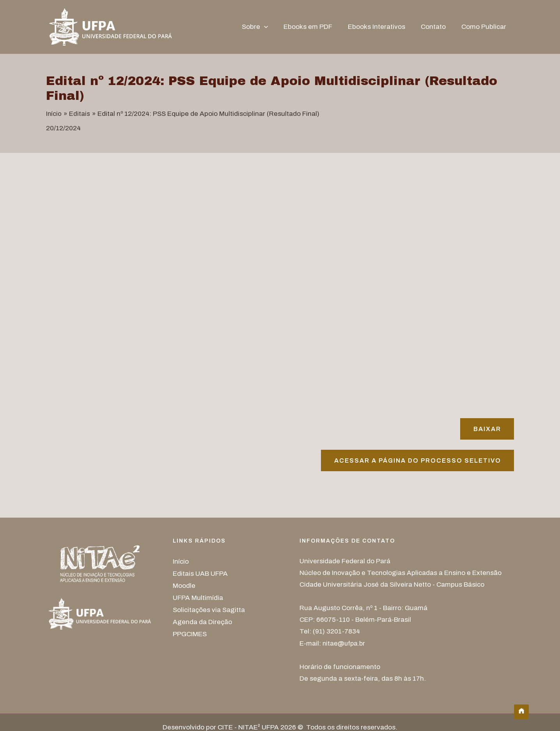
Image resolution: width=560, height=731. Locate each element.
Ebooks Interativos (382, 27)
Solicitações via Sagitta (209, 609)
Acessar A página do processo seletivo (416, 461)
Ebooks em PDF (316, 27)
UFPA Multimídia (198, 597)
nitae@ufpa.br (345, 644)
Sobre (265, 27)
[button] (275, 27)
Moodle (184, 586)
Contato (437, 27)
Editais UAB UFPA (200, 574)
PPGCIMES (190, 633)
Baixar (486, 429)
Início (181, 562)
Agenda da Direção (202, 621)
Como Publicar (485, 27)
